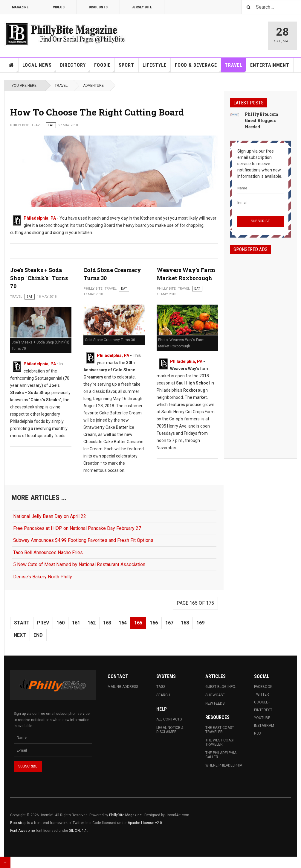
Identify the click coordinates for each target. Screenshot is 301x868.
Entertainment (270, 65)
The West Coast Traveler (220, 742)
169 (200, 623)
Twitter (262, 694)
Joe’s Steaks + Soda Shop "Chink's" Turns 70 (39, 278)
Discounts (98, 7)
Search (163, 695)
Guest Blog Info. (221, 687)
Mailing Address (123, 687)
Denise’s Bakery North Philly (43, 577)
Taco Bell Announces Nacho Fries (48, 552)
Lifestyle (157, 67)
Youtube (262, 718)
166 (154, 623)
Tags (161, 687)
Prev (43, 623)
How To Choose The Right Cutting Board (97, 112)
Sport (126, 65)
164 (123, 623)
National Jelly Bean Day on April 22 (50, 516)
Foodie (104, 67)
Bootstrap (18, 823)
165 (138, 623)
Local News (39, 67)
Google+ (262, 702)
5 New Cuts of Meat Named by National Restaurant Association (79, 564)
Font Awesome (23, 831)
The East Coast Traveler (220, 730)
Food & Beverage (198, 67)
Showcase (215, 695)
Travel (236, 67)
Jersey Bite (142, 7)
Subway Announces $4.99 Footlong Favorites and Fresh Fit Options (83, 540)
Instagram (264, 726)
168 (185, 623)
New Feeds (215, 703)
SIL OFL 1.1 (78, 831)
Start (22, 623)
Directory (75, 67)
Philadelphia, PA (40, 218)
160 (61, 623)
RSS (257, 733)
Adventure (93, 86)
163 (107, 623)
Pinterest (263, 710)
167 (169, 623)
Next (20, 635)
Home (11, 65)
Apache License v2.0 (145, 823)
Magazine (20, 7)
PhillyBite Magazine (125, 815)
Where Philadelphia (224, 765)
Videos (59, 7)
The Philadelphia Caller (221, 755)
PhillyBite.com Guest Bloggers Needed (262, 120)
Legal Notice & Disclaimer (170, 730)
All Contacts (169, 719)
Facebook (263, 687)
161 (76, 623)
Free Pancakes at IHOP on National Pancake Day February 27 (77, 528)
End (38, 635)
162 (92, 623)
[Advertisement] (260, 351)
